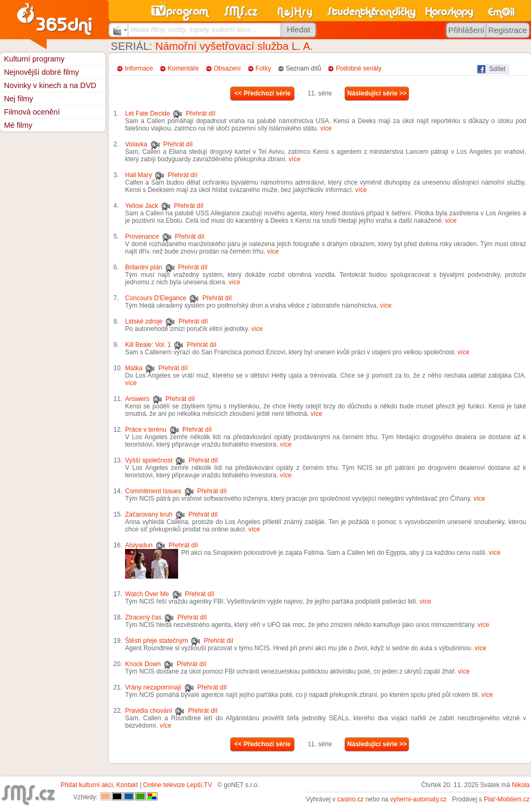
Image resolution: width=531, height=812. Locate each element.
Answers (137, 399)
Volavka (136, 144)
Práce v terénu (146, 430)
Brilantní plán (144, 267)
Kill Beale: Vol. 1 (148, 345)
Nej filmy (18, 99)
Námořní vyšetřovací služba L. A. (234, 46)
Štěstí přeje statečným (157, 641)
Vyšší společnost (149, 460)
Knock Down (143, 664)
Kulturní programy (34, 59)
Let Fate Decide (148, 113)
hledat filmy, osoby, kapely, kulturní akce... (193, 29)
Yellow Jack (141, 206)
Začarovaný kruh (149, 514)
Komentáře (184, 68)
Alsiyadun (139, 545)
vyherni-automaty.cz (418, 799)
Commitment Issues (153, 491)
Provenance (142, 237)
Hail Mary (139, 175)
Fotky (263, 68)
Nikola (521, 785)
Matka (134, 368)
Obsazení (227, 68)
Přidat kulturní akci (87, 785)
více (326, 128)
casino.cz (350, 799)
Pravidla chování (149, 711)
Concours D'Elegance (156, 298)
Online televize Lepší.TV (178, 785)
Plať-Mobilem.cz (507, 799)
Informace (139, 68)
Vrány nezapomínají (153, 687)
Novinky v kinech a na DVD (50, 85)
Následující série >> (377, 93)
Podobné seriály (359, 68)
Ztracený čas (143, 617)
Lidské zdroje (144, 321)
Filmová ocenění (32, 112)
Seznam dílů (303, 68)
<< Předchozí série (262, 93)
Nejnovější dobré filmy (41, 72)
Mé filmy (18, 125)
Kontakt (127, 785)
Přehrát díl (201, 113)
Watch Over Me (147, 594)
